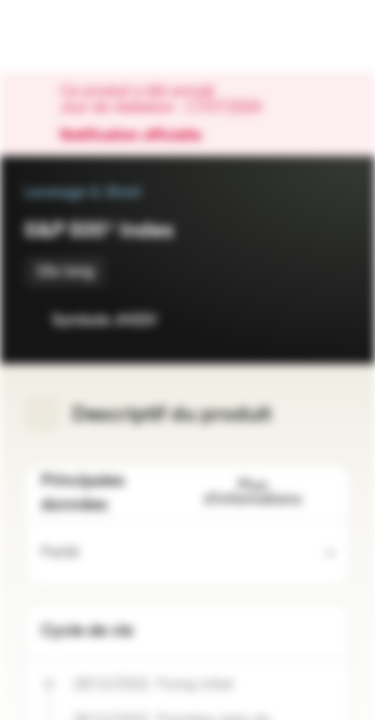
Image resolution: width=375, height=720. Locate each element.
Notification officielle (140, 136)
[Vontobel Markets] (78, 36)
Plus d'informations (269, 492)
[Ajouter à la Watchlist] (291, 320)
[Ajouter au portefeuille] (331, 320)
